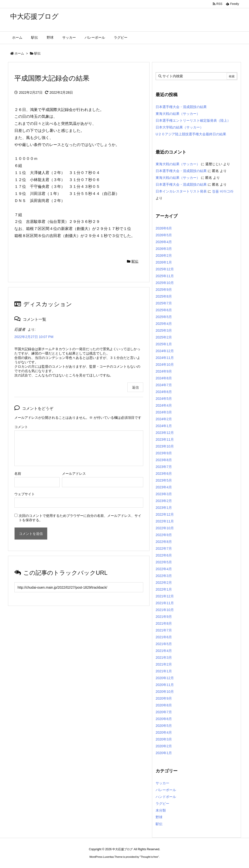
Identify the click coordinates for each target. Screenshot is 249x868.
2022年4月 (164, 569)
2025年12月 (165, 269)
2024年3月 (164, 412)
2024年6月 (164, 392)
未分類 (161, 810)
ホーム (19, 53)
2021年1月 (164, 671)
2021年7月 (164, 630)
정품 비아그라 (223, 191)
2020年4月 (164, 732)
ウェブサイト (25, 494)
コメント (21, 427)
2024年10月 (165, 365)
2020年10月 (165, 692)
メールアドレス (74, 474)
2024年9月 (164, 371)
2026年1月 (164, 262)
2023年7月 (164, 467)
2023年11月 (165, 439)
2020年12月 (165, 678)
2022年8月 (164, 542)
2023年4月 (164, 487)
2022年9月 (164, 535)
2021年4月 (164, 651)
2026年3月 (164, 249)
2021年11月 (165, 603)
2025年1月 (164, 344)
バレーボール (166, 790)
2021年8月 (164, 623)
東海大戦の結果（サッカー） (178, 114)
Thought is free (149, 857)
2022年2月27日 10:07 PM (34, 337)
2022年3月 (164, 576)
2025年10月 (165, 283)
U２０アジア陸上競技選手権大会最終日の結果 (191, 134)
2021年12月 (165, 596)
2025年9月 (164, 290)
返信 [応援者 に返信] (135, 387)
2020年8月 (164, 705)
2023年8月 (164, 460)
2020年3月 (164, 739)
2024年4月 (164, 405)
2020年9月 (164, 698)
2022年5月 (164, 562)
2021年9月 (164, 617)
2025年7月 (164, 303)
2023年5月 (164, 480)
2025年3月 (164, 330)
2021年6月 (164, 637)
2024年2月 (164, 419)
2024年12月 (165, 351)
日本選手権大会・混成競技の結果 (181, 107)
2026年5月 (164, 235)
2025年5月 (164, 317)
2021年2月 (164, 664)
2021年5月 (164, 644)
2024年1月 (164, 426)
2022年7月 (164, 548)
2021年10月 (165, 610)
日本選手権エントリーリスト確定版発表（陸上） (193, 120)
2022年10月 (165, 528)
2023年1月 (164, 508)
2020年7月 (164, 712)
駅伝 (37, 53)
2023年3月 (164, 494)
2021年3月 (164, 658)
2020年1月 (164, 753)
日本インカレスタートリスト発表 (181, 191)
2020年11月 (165, 685)
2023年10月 (165, 446)
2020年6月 (164, 719)
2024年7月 (164, 385)
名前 (18, 474)
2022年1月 (164, 589)
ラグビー (162, 804)
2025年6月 (164, 310)
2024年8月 (164, 378)
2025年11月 (165, 276)
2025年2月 (164, 337)
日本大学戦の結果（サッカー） (179, 127)
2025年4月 (164, 324)
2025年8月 (164, 296)
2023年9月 (164, 453)
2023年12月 (165, 433)
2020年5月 (164, 726)
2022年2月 (164, 583)
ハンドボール (166, 797)
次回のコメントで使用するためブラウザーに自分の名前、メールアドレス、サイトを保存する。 (80, 518)
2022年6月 (164, 555)
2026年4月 (164, 242)
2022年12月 (165, 514)
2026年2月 (164, 256)
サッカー (162, 783)
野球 (159, 817)
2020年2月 (164, 746)
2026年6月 (164, 228)
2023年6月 (164, 474)
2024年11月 (165, 358)
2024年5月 (164, 399)
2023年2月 (164, 501)
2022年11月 (165, 521)
